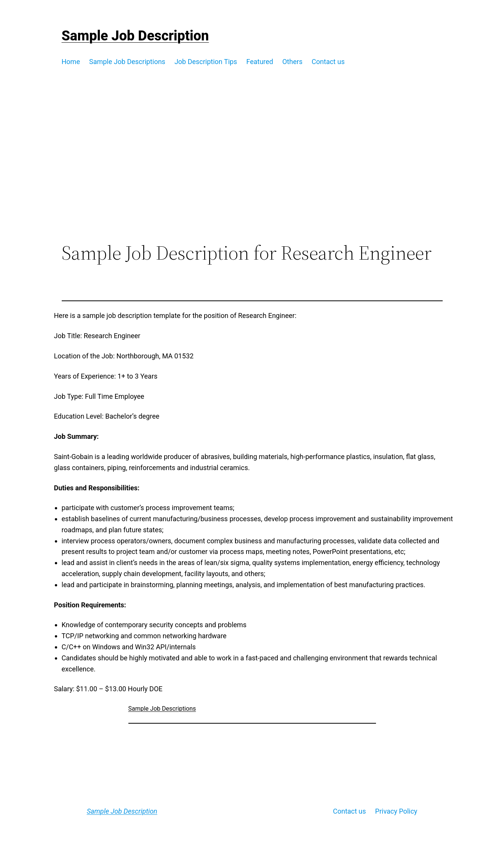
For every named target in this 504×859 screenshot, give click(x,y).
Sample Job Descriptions (162, 709)
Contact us (350, 811)
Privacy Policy (396, 811)
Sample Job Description (135, 36)
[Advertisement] (252, 179)
